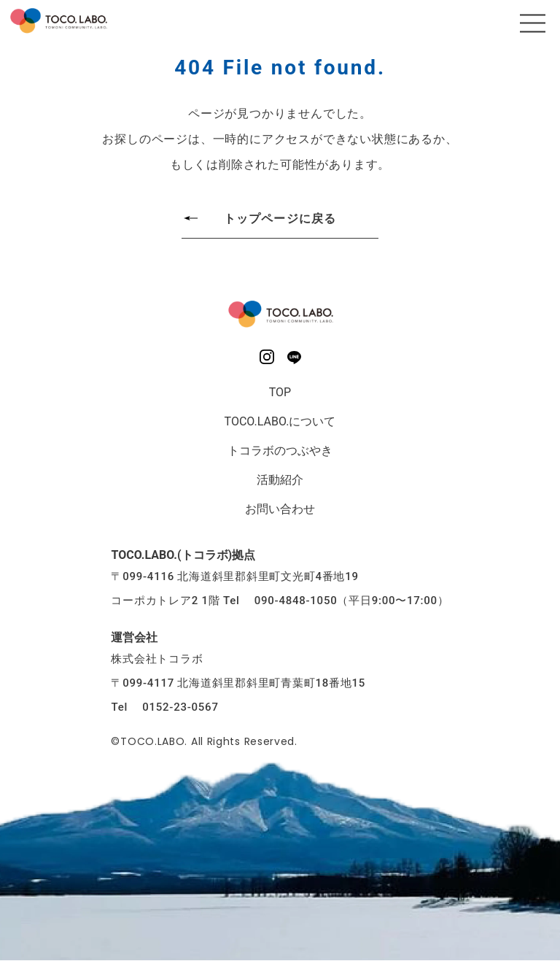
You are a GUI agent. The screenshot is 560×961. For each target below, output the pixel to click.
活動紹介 (280, 480)
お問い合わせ (280, 509)
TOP (280, 392)
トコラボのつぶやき (280, 451)
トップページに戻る (280, 219)
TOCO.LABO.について (280, 421)
